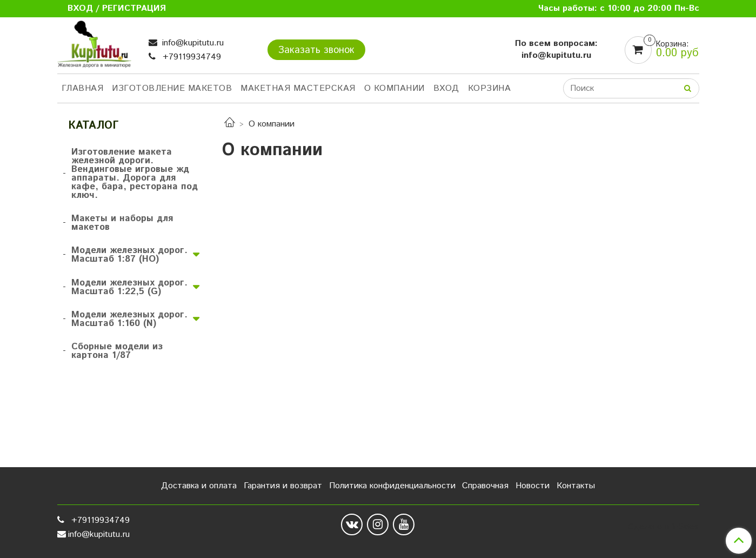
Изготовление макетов (172, 88)
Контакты (576, 486)
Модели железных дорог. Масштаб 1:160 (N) (129, 319)
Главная (83, 88)
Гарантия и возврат (283, 486)
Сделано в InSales (663, 527)
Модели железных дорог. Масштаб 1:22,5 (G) (129, 287)
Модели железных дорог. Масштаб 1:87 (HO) (129, 255)
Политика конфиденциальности (392, 486)
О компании (394, 88)
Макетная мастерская (298, 88)
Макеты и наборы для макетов (122, 223)
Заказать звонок (316, 50)
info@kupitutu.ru (192, 43)
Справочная (485, 486)
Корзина (490, 88)
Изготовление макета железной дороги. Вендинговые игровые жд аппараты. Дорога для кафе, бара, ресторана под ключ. (135, 174)
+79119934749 (190, 57)
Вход (446, 88)
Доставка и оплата (199, 486)
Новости (533, 486)
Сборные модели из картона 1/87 (117, 351)
